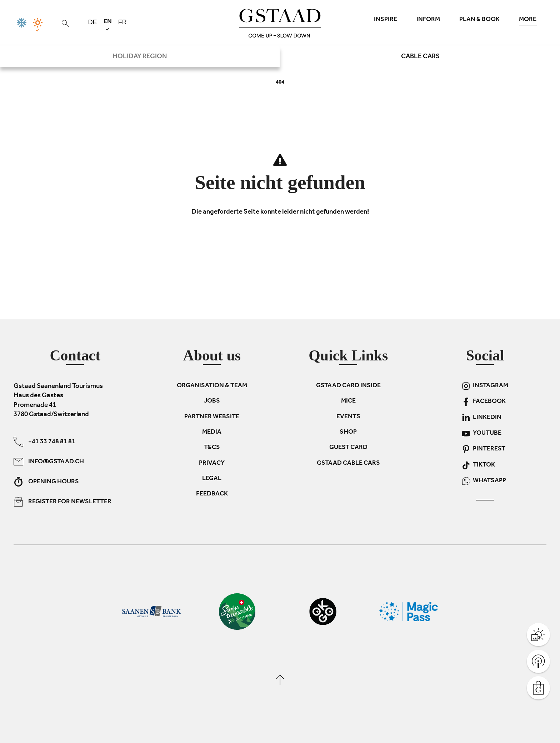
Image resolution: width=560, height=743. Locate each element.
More (528, 21)
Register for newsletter (62, 501)
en (108, 24)
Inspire (386, 20)
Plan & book (479, 20)
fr (122, 22)
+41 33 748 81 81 (44, 441)
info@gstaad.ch (49, 461)
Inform (428, 20)
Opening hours (46, 481)
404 (280, 83)
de (93, 22)
